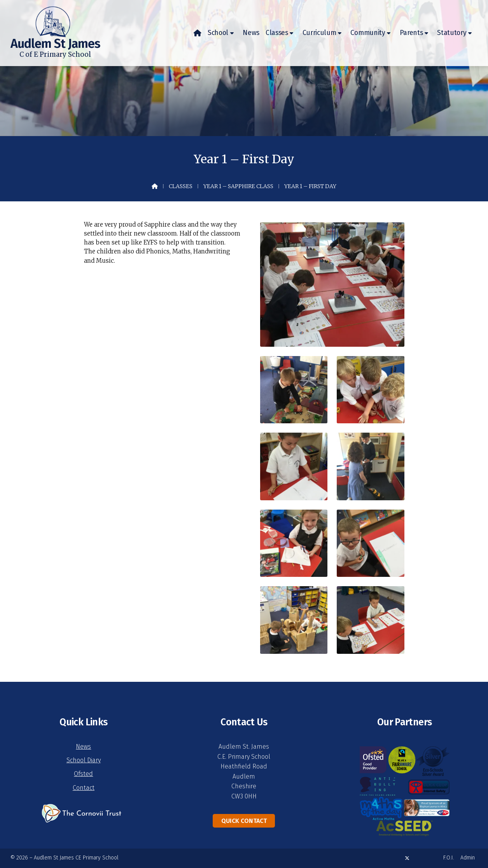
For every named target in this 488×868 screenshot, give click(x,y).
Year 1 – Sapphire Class (238, 186)
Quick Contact (244, 821)
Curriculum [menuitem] (319, 33)
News (83, 747)
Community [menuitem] (368, 33)
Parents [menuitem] (411, 33)
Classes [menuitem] (277, 33)
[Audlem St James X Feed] (407, 858)
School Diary (84, 760)
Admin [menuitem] (468, 858)
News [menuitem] (251, 33)
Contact (84, 788)
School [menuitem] (218, 33)
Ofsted (83, 774)
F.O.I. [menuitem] (449, 858)
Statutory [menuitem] (452, 33)
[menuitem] (198, 33)
